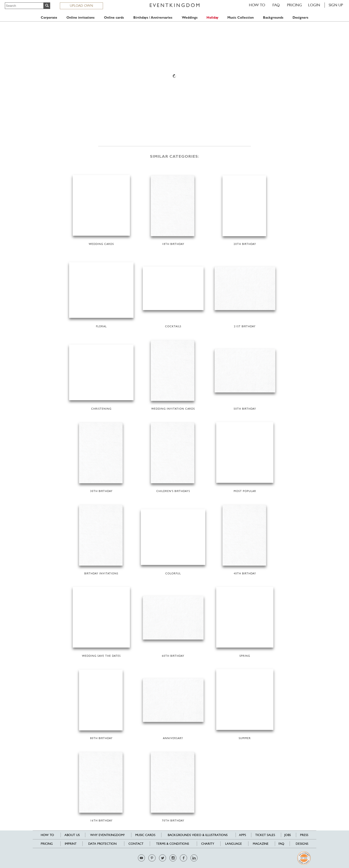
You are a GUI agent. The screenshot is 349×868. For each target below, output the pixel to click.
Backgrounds (273, 18)
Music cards (145, 835)
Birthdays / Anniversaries (153, 18)
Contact (136, 844)
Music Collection (241, 18)
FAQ (276, 5)
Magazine (261, 844)
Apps (242, 835)
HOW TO (257, 5)
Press (304, 835)
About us (72, 835)
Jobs (288, 835)
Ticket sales (265, 835)
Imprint (71, 844)
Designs (302, 844)
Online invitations (80, 18)
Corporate (49, 18)
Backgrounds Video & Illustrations (198, 835)
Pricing (294, 5)
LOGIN (314, 5)
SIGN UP (336, 5)
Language (234, 844)
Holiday (212, 18)
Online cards (114, 18)
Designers (300, 18)
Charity (208, 844)
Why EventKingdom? (107, 835)
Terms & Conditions (173, 844)
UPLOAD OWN (81, 6)
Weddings (190, 18)
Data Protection (102, 844)
